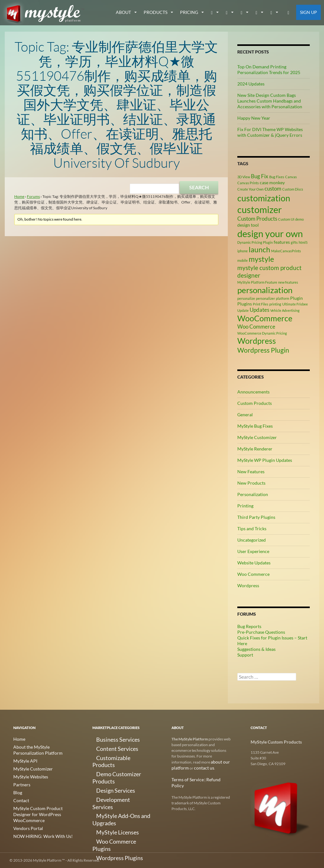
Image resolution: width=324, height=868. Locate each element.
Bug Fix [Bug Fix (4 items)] (260, 176)
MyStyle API (23, 760)
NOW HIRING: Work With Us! (38, 826)
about (123, 12)
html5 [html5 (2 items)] (303, 242)
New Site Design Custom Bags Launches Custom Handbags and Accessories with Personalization (270, 101)
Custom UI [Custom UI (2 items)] (286, 219)
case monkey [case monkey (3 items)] (272, 182)
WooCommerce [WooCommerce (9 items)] (265, 318)
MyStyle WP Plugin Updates (265, 460)
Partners (20, 783)
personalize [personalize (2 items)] (246, 298)
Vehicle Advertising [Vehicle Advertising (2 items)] (285, 310)
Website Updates (254, 563)
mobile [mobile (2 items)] (243, 260)
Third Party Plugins (256, 517)
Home (19, 196)
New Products (251, 483)
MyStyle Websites (28, 775)
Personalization (253, 494)
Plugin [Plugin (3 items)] (296, 298)
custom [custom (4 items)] (273, 189)
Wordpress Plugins (108, 807)
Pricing (189, 12)
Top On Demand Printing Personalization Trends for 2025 (269, 69)
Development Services (111, 777)
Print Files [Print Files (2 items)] (261, 304)
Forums (33, 196)
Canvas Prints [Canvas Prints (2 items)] (248, 183)
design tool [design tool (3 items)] (248, 225)
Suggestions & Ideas (256, 649)
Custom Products (255, 403)
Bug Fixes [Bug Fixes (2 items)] (277, 177)
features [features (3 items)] (282, 242)
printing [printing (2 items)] (275, 304)
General (245, 415)
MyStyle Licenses (106, 792)
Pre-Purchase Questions (261, 632)
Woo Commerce (253, 574)
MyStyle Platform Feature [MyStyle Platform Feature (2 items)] (257, 282)
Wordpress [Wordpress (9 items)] (257, 341)
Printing (245, 506)
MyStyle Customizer (257, 437)
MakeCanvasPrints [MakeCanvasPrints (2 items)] (286, 251)
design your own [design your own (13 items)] (270, 234)
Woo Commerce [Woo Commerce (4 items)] (256, 327)
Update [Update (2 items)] (243, 310)
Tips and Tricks (252, 528)
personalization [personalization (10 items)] (265, 290)
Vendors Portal (26, 819)
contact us (200, 767)
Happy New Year (254, 118)
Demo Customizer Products (115, 762)
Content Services (106, 747)
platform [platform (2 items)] (283, 298)
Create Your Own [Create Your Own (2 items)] (250, 189)
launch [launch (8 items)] (259, 249)
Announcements (253, 392)
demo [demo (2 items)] (299, 219)
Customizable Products (112, 754)
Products (156, 12)
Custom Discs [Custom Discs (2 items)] (293, 189)
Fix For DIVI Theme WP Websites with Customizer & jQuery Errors (270, 132)
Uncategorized (252, 540)
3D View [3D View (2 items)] (244, 177)
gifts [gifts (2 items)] (294, 242)
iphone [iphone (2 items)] (243, 251)
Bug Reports (249, 626)
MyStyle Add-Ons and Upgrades (119, 785)
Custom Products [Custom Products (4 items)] (257, 219)
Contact (20, 798)
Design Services (105, 769)
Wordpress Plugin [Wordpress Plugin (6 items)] (263, 350)
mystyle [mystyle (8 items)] (261, 259)
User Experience (253, 551)
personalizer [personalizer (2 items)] (265, 298)
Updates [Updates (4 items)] (259, 310)
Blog (17, 790)
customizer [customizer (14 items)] (260, 209)
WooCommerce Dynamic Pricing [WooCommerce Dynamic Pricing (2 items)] (262, 333)
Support (245, 655)
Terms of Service (185, 779)
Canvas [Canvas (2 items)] (291, 177)
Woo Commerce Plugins (112, 800)
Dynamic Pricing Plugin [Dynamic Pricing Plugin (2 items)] (255, 242)
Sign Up (308, 12)
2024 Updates (251, 84)
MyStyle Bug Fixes (255, 426)
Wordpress (248, 585)
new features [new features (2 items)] (288, 282)
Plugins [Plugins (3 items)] (245, 304)
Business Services (107, 739)
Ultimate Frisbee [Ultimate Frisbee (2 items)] (295, 304)
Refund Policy (212, 779)
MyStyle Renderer (255, 449)
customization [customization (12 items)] (264, 198)
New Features (251, 472)
